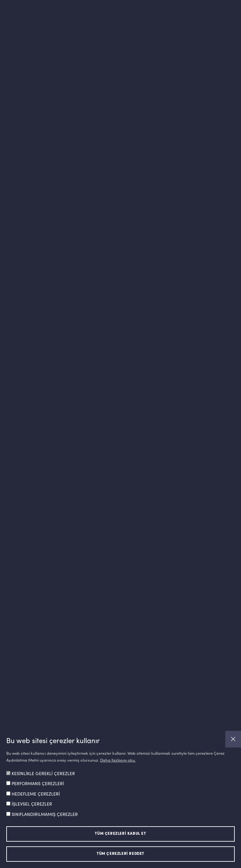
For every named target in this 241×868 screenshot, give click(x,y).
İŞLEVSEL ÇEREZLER (32, 804)
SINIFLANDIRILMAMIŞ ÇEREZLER (45, 815)
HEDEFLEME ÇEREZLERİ (36, 794)
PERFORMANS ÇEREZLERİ (38, 784)
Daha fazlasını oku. (118, 761)
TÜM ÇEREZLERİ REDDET (120, 854)
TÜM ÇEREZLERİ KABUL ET (120, 834)
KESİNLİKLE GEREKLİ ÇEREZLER (43, 774)
